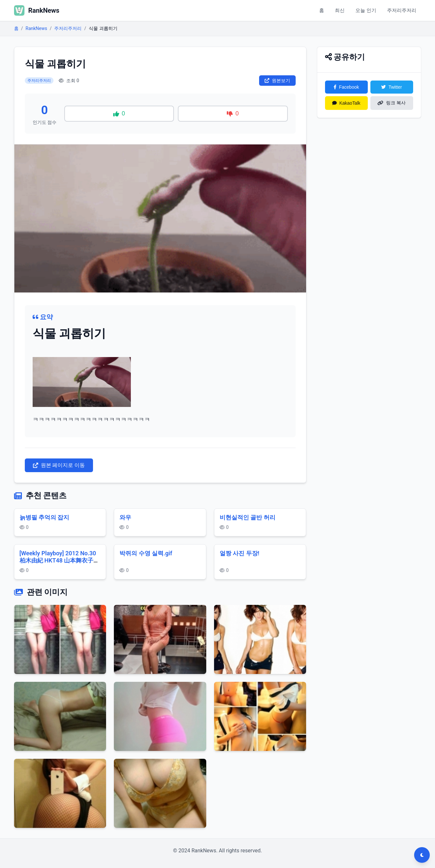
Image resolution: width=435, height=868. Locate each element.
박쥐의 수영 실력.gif (146, 553)
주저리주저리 (400, 10)
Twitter (391, 87)
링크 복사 (392, 103)
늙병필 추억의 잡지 (45, 517)
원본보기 (277, 81)
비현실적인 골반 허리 (248, 517)
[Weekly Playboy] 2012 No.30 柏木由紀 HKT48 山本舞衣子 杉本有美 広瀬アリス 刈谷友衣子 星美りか (59, 564)
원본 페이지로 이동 (59, 465)
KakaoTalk (346, 103)
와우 (125, 517)
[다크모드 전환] (422, 855)
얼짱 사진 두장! (240, 553)
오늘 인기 (362, 10)
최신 (334, 10)
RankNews (36, 28)
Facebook (346, 87)
